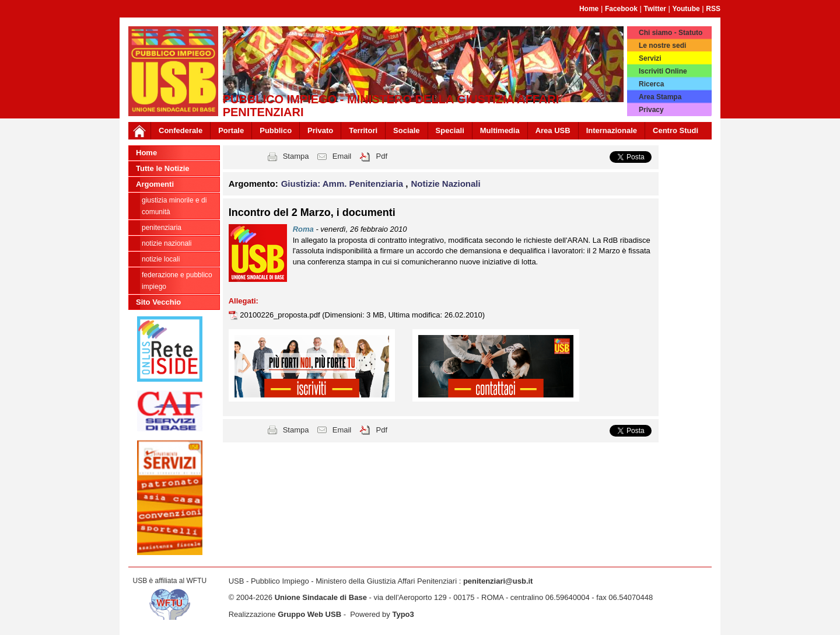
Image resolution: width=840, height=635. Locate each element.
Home (589, 9)
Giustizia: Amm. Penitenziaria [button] (344, 184)
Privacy (651, 110)
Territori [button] (363, 130)
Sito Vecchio (158, 302)
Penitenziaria (162, 228)
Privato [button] (320, 130)
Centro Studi (675, 130)
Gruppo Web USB (309, 614)
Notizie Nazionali (167, 243)
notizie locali (161, 259)
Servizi (650, 58)
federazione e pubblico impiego (177, 281)
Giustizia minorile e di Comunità (174, 206)
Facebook (621, 9)
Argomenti (155, 184)
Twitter (655, 9)
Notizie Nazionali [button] (446, 184)
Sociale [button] (407, 130)
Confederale (181, 130)
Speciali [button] (450, 130)
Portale (231, 130)
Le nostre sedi (662, 46)
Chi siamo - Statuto (671, 33)
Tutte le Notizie (162, 168)
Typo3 (403, 614)
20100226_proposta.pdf (281, 315)
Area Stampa (660, 97)
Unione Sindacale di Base (321, 597)
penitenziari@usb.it (498, 581)
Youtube (686, 9)
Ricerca (651, 84)
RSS (713, 9)
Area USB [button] (553, 130)
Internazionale (612, 130)
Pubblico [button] (276, 130)
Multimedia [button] (500, 130)
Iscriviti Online (663, 71)
